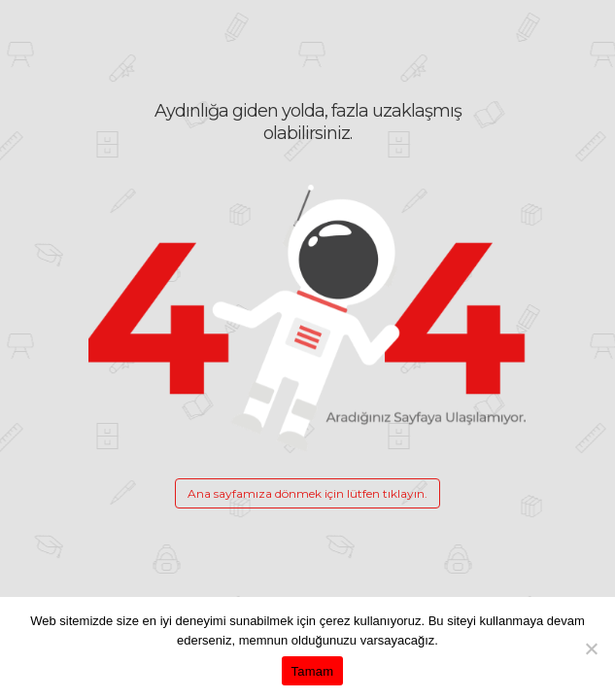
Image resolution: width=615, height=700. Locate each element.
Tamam (313, 671)
